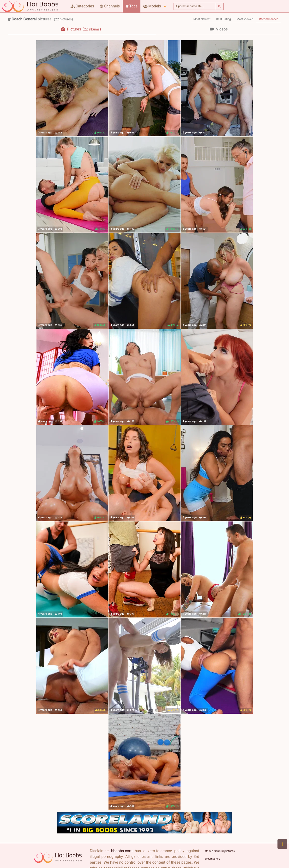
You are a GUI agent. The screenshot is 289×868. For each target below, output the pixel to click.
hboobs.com (122, 851)
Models (152, 6)
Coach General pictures (220, 851)
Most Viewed (245, 19)
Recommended (269, 19)
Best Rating (224, 19)
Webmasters (213, 859)
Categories (82, 6)
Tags (132, 6)
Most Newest (202, 19)
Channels (110, 6)
